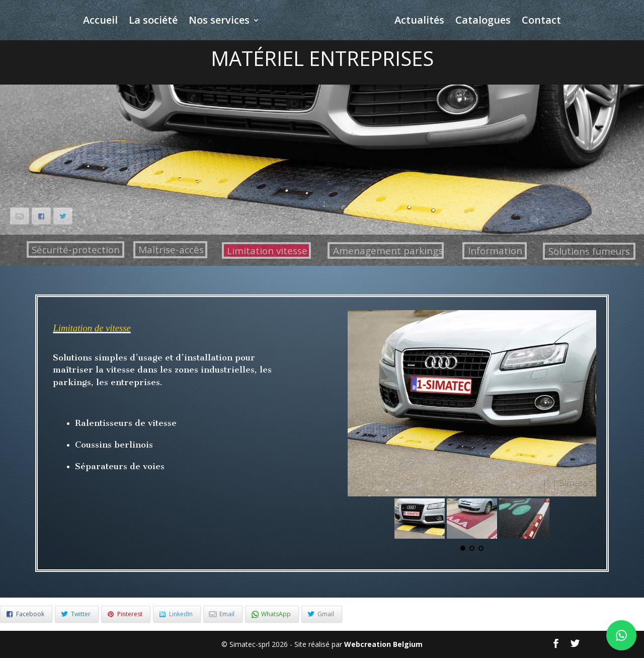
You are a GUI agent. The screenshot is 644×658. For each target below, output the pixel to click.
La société (153, 22)
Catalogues (483, 22)
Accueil (100, 22)
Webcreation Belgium (383, 644)
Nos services (219, 22)
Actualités (419, 22)
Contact (541, 22)
